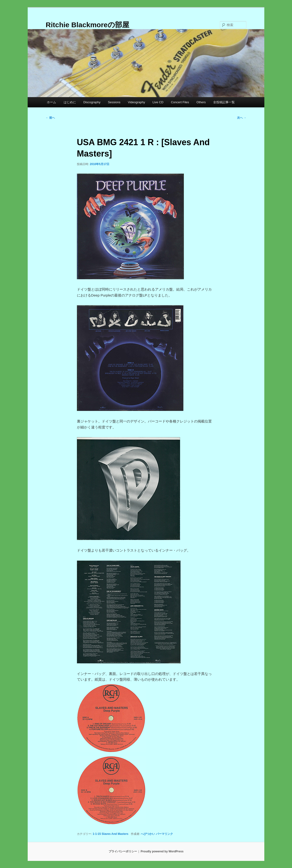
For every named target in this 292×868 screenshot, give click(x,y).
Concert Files (180, 102)
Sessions (114, 102)
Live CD (158, 102)
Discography (92, 102)
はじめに (70, 102)
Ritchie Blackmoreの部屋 (87, 25)
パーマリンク (164, 834)
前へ (50, 118)
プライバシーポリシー (123, 851)
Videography (136, 102)
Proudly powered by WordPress (162, 851)
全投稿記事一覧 (224, 102)
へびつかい (148, 834)
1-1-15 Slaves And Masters (111, 834)
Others (201, 102)
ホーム (51, 102)
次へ (242, 118)
